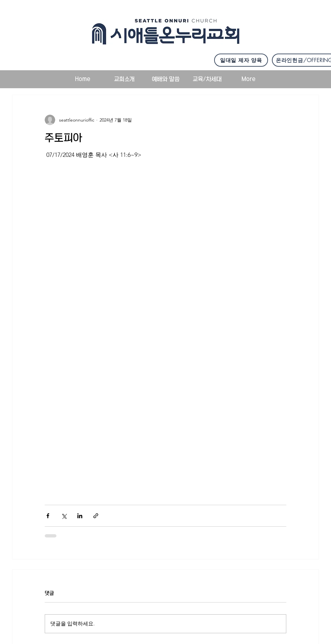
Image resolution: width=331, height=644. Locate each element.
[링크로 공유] (96, 516)
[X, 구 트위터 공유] (64, 516)
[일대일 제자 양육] (241, 60)
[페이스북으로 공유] (48, 516)
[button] (124, 79)
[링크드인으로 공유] (80, 516)
